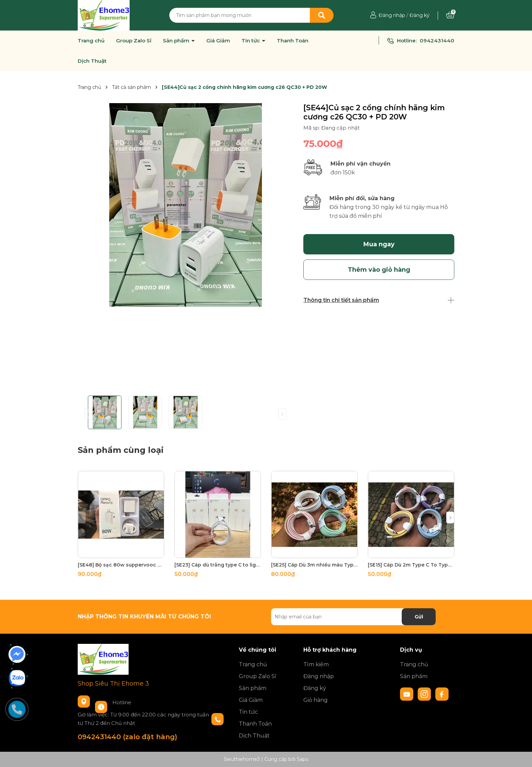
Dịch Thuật (92, 61)
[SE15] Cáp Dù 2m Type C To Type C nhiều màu (411, 565)
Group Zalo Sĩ (134, 41)
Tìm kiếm (316, 664)
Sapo (303, 759)
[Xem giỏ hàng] (450, 15)
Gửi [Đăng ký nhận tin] (419, 617)
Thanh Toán (293, 41)
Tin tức (251, 41)
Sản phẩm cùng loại (121, 450)
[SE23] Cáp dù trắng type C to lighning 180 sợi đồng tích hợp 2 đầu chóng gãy (218, 565)
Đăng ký (420, 15)
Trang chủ (91, 41)
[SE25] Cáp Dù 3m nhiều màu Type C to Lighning (314, 565)
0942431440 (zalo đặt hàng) (127, 737)
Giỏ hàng (316, 700)
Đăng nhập (392, 15)
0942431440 (437, 41)
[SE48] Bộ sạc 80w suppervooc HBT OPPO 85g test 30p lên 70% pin (121, 565)
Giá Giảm (218, 41)
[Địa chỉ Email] (353, 617)
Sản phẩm (177, 41)
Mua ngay (379, 244)
